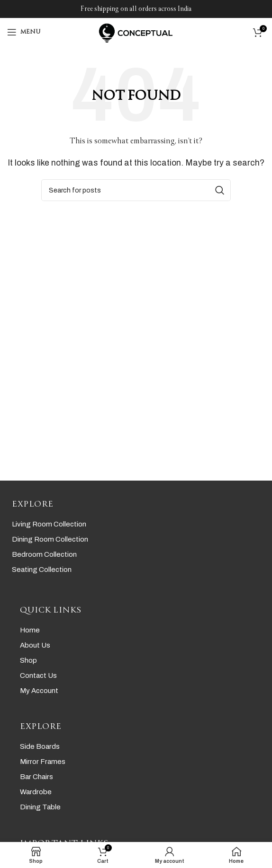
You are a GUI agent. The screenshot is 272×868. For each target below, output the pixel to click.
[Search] (136, 190)
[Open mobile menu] (24, 32)
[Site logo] (136, 31)
